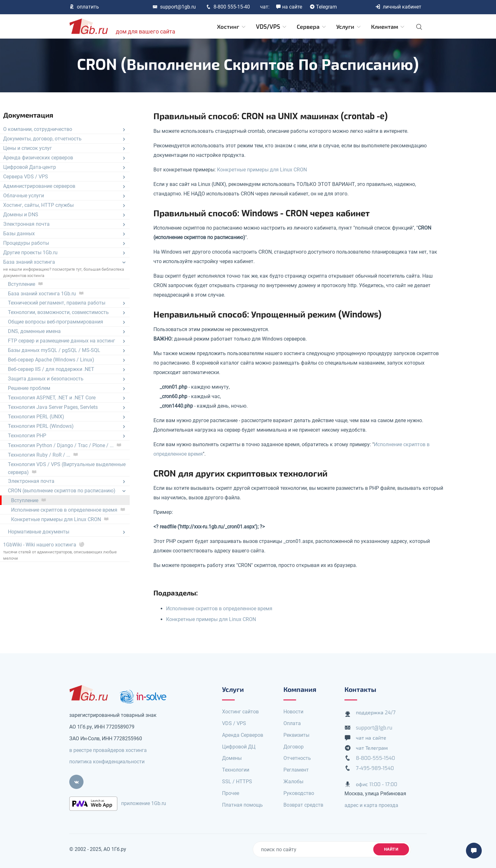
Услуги (349, 27)
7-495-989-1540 (375, 768)
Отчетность (297, 758)
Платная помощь (242, 805)
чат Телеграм (372, 748)
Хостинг (232, 27)
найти (391, 849)
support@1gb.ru (174, 7)
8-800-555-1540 (375, 758)
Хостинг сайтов (240, 712)
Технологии (236, 770)
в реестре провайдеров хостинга (108, 750)
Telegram (323, 7)
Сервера (312, 27)
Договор (294, 747)
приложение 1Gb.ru (144, 803)
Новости (293, 712)
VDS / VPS (234, 723)
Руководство (299, 793)
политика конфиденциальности (107, 762)
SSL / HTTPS (237, 782)
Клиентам (388, 27)
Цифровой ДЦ (239, 747)
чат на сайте (371, 738)
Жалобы (293, 782)
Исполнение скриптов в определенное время (219, 609)
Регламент (296, 770)
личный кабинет (398, 7)
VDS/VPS (272, 27)
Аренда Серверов (243, 735)
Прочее (231, 793)
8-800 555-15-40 (228, 7)
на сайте (289, 7)
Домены (232, 758)
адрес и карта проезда (371, 805)
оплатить (84, 7)
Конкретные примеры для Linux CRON (262, 170)
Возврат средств (303, 805)
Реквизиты (296, 735)
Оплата (292, 723)
